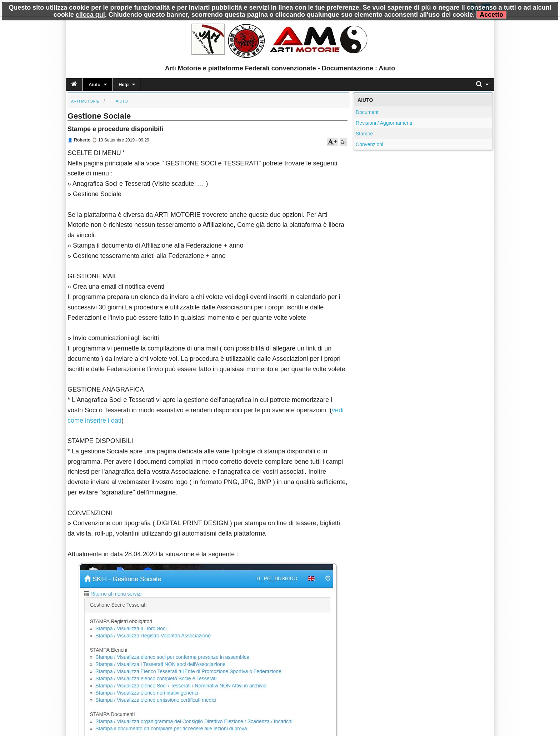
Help (124, 84)
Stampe (364, 134)
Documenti (368, 112)
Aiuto (94, 84)
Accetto (491, 15)
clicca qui (90, 15)
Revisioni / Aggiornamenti (384, 123)
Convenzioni (369, 144)
